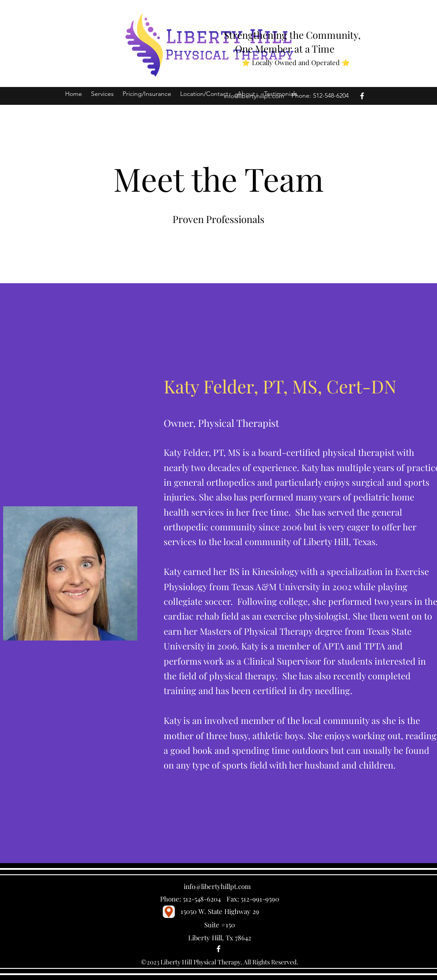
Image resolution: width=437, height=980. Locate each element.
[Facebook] (362, 96)
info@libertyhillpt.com (254, 96)
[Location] (169, 912)
